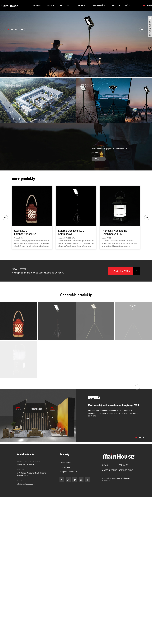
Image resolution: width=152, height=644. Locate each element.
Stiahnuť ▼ (99, 5)
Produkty (66, 5)
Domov (37, 5)
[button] (8, 30)
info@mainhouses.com (26, 484)
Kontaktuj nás (121, 5)
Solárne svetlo (65, 463)
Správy (82, 5)
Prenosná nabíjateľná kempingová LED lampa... (114, 232)
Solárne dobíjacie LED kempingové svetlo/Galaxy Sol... (71, 232)
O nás (50, 5)
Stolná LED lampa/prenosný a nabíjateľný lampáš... (27, 232)
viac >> (99, 159)
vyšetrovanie (121, 271)
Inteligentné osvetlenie (68, 472)
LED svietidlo (65, 467)
